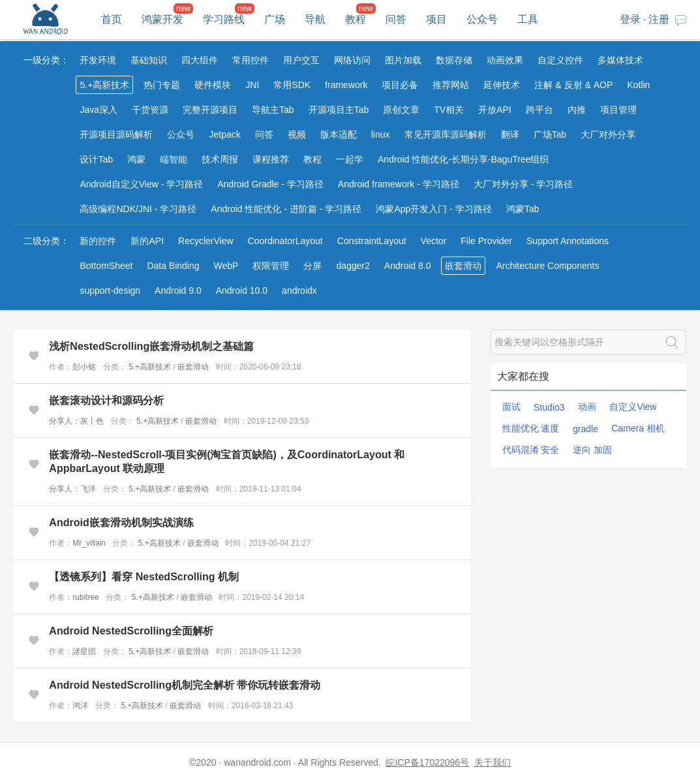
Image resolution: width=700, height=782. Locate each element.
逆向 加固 (592, 450)
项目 (436, 19)
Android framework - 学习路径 (399, 184)
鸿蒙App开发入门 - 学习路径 (434, 209)
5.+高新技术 (104, 85)
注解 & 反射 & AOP (573, 85)
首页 (112, 19)
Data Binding (173, 266)
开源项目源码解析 (116, 134)
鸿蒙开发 (162, 19)
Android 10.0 (242, 290)
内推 (577, 110)
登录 (630, 19)
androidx (299, 290)
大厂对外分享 (608, 134)
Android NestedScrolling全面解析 (131, 631)
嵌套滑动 (463, 266)
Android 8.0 (408, 266)
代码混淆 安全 (531, 450)
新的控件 (98, 241)
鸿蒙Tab (523, 209)
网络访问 (352, 60)
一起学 (350, 159)
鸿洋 (80, 706)
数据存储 (454, 60)
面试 (511, 407)
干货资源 (150, 110)
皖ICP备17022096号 (427, 762)
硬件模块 (213, 85)
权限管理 (271, 266)
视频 (297, 134)
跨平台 (540, 110)
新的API (147, 241)
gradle (586, 429)
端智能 (174, 159)
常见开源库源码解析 (446, 134)
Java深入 (99, 110)
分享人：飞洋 (72, 489)
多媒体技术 (620, 60)
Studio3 (549, 407)
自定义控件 (560, 60)
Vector (434, 241)
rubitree (86, 597)
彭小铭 (84, 367)
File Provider (486, 241)
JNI (252, 85)
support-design (110, 290)
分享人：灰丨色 (76, 421)
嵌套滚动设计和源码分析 (106, 400)
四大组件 (200, 60)
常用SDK (292, 85)
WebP (226, 266)
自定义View (633, 407)
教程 (356, 19)
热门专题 (162, 85)
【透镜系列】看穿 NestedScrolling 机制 (144, 577)
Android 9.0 (178, 290)
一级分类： (46, 60)
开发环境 (98, 60)
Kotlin (638, 85)
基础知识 (149, 60)
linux (381, 134)
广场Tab (550, 134)
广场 (275, 19)
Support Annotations (568, 241)
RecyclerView (206, 241)
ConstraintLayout (372, 241)
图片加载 (403, 60)
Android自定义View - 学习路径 (141, 184)
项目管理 (618, 110)
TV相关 (449, 110)
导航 (315, 19)
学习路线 (224, 19)
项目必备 (400, 85)
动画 (587, 407)
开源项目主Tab (339, 110)
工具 (528, 19)
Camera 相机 (638, 428)
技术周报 (220, 159)
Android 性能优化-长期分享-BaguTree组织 (463, 159)
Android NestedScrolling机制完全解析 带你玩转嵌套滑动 (185, 685)
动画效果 (505, 60)
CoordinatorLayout (285, 241)
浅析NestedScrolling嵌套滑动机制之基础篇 (151, 346)
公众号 (482, 19)
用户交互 (301, 60)
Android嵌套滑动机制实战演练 (121, 523)
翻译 (510, 134)
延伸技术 (502, 85)
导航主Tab (273, 110)
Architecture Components (547, 266)
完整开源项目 (210, 110)
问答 (396, 19)
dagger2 (353, 266)
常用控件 (251, 60)
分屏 (312, 266)
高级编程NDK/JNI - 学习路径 (138, 209)
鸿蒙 (136, 159)
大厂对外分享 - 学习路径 (523, 184)
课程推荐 (271, 159)
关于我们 (493, 762)
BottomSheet (106, 266)
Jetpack (224, 134)
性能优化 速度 (531, 428)
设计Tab (96, 159)
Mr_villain (89, 543)
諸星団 (84, 651)
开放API (495, 110)
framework (346, 85)
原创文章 (401, 110)
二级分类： (46, 241)
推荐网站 (451, 85)
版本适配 (339, 134)
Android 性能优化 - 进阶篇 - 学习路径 (286, 209)
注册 (659, 19)
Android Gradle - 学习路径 (270, 184)
